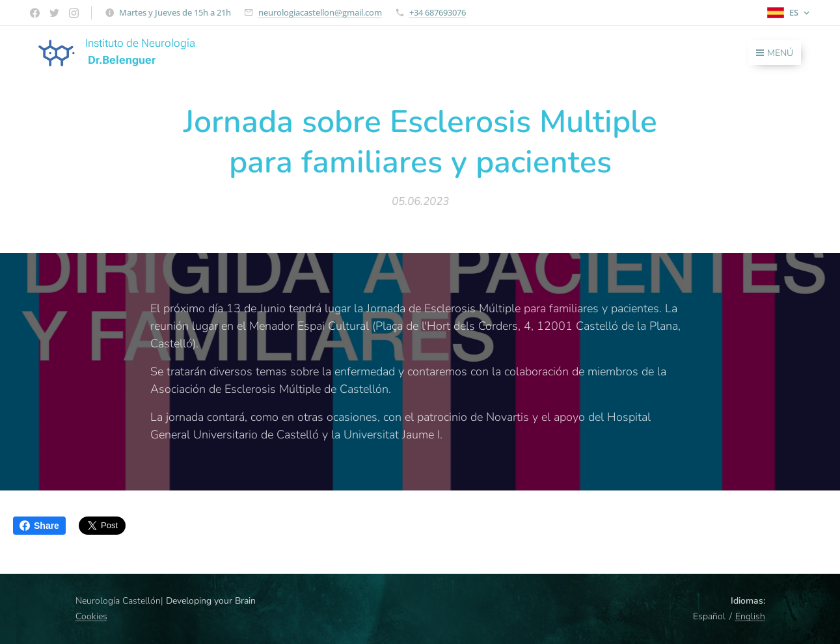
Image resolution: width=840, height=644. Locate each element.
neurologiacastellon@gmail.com (320, 12)
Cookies (91, 616)
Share (39, 526)
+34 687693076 (438, 12)
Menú (775, 53)
